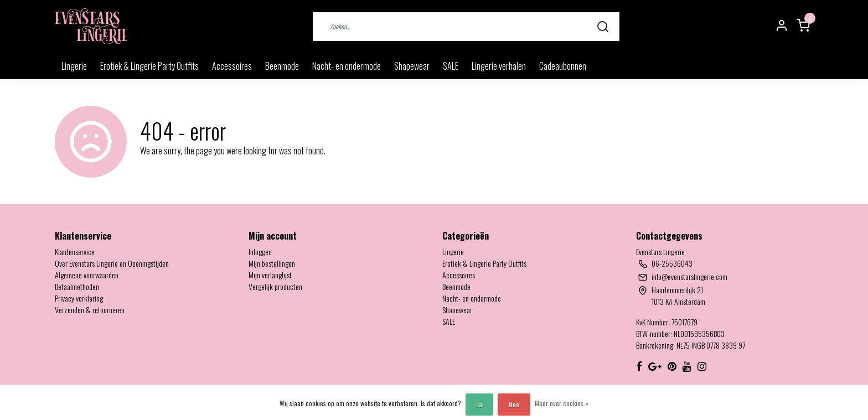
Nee (514, 404)
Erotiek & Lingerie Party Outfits (149, 66)
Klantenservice (75, 252)
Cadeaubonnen (563, 66)
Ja (479, 404)
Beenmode (282, 66)
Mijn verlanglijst (270, 275)
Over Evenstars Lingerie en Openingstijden (112, 263)
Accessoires (232, 66)
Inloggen (260, 252)
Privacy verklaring (79, 298)
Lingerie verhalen (499, 66)
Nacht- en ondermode (347, 66)
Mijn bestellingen (272, 263)
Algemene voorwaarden (87, 275)
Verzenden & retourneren (90, 310)
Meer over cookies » (562, 403)
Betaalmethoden (77, 286)
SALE (451, 66)
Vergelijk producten (275, 286)
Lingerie (74, 66)
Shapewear (412, 66)
